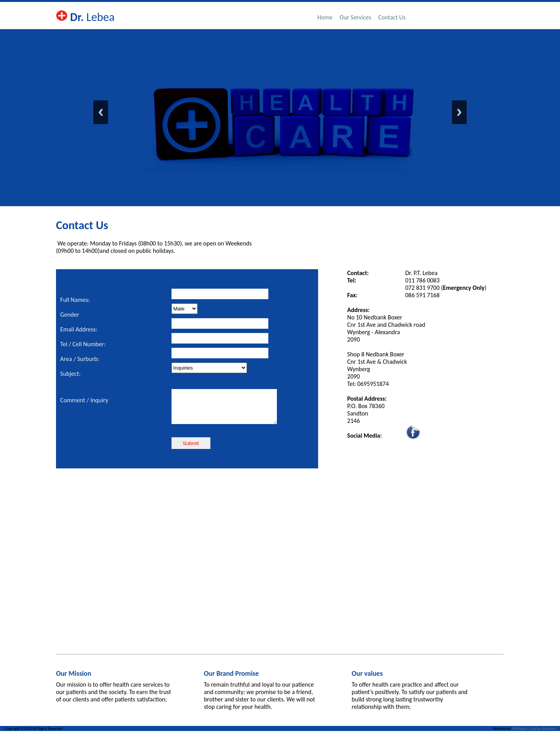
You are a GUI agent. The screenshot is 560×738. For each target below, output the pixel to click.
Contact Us (392, 17)
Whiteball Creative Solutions (534, 735)
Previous (101, 112)
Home (325, 17)
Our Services (355, 17)
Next (459, 112)
